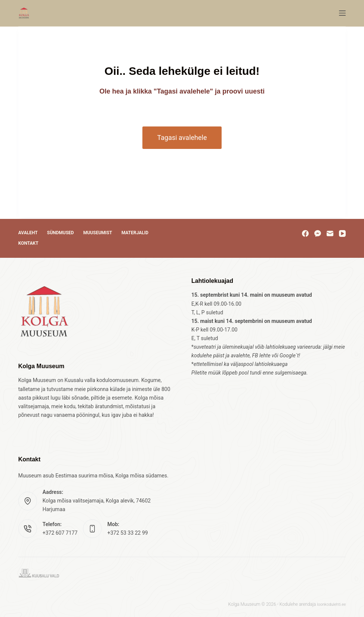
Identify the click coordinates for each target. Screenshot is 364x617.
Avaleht (28, 233)
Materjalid (135, 233)
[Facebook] (305, 233)
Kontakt (28, 243)
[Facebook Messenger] (318, 233)
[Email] (330, 233)
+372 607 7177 (60, 533)
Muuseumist (98, 233)
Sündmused (61, 233)
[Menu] (342, 13)
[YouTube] (342, 233)
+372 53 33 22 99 (127, 533)
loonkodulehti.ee (330, 604)
